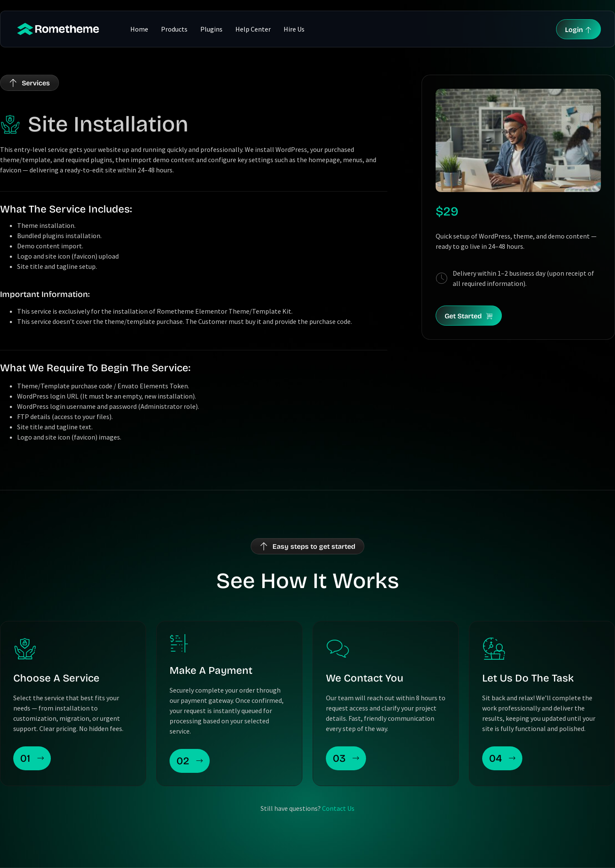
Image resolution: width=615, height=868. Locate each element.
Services (36, 83)
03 (346, 758)
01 (32, 758)
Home (139, 29)
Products (174, 29)
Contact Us (338, 808)
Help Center (253, 29)
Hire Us (294, 29)
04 (502, 758)
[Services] (13, 83)
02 (190, 761)
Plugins (211, 29)
